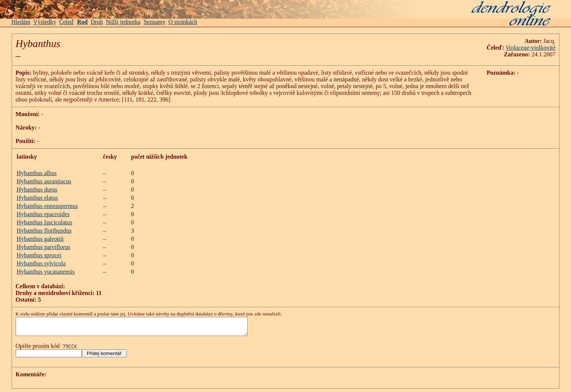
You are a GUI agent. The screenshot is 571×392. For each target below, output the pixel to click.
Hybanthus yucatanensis (46, 272)
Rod (82, 22)
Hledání (21, 22)
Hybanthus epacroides (43, 214)
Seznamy (155, 22)
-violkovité (542, 48)
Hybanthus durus (37, 189)
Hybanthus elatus (38, 198)
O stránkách (183, 22)
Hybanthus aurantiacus (44, 181)
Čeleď (67, 22)
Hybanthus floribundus (44, 231)
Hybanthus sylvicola (41, 263)
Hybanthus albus (37, 173)
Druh (97, 22)
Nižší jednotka (123, 22)
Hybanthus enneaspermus (47, 206)
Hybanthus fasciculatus (45, 222)
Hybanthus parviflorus (44, 247)
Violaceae (517, 48)
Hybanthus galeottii (40, 239)
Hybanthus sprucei (39, 255)
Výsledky (45, 22)
